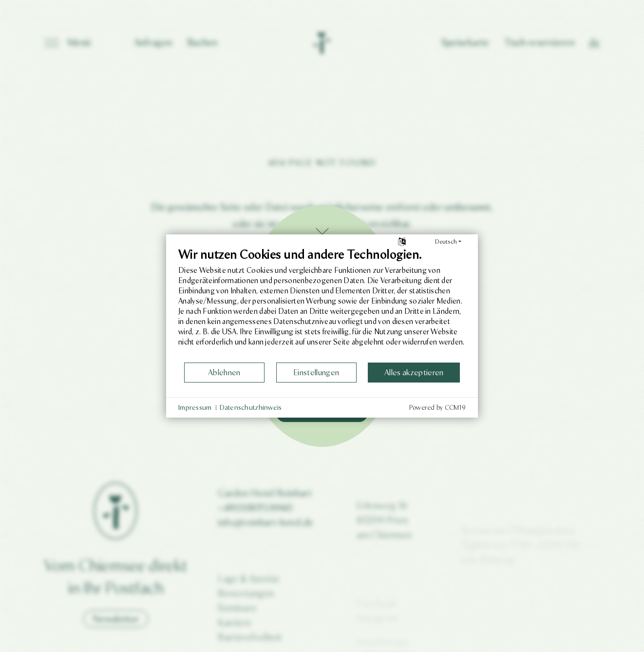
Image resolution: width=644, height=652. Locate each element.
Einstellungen (316, 373)
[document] (322, 305)
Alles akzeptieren (414, 373)
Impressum (195, 408)
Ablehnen (224, 373)
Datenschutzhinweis (251, 408)
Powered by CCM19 (437, 408)
